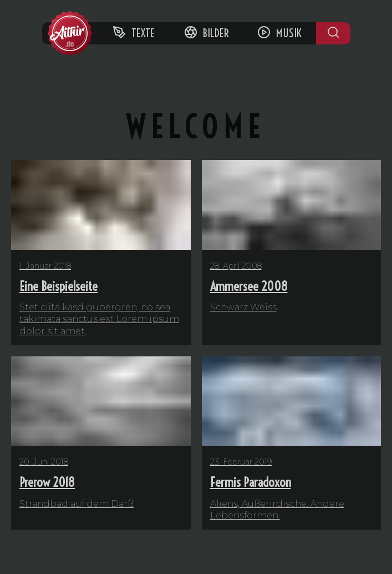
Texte (134, 33)
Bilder (207, 33)
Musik (279, 33)
